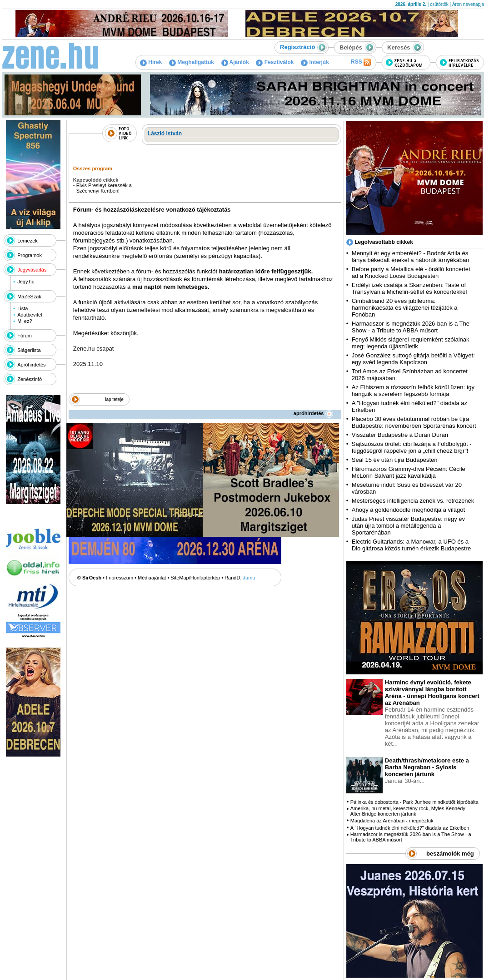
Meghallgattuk (192, 62)
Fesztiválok (275, 62)
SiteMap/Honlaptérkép (195, 578)
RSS (361, 62)
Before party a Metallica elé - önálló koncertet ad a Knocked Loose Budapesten (411, 272)
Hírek (151, 62)
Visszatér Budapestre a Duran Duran (400, 435)
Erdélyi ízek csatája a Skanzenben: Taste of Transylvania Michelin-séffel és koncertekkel (409, 288)
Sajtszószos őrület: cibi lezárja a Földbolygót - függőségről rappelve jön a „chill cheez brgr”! (412, 447)
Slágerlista (29, 350)
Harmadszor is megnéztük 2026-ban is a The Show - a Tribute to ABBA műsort (411, 327)
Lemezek (27, 241)
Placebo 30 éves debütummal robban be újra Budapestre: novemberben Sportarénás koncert (414, 422)
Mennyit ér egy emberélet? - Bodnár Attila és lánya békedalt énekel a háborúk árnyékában (411, 257)
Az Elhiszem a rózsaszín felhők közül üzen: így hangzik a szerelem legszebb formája (413, 391)
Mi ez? (25, 321)
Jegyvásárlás (32, 270)
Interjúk (315, 62)
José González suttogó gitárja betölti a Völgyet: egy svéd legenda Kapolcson (413, 359)
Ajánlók (235, 62)
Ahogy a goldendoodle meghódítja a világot (408, 510)
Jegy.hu (26, 282)
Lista (22, 308)
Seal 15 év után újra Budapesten (396, 460)
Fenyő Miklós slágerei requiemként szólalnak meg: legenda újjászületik (411, 343)
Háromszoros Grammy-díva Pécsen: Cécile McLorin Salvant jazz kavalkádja (409, 472)
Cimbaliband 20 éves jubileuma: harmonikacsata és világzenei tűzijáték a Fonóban (405, 308)
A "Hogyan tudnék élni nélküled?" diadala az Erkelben (410, 828)
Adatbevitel (30, 315)
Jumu (249, 578)
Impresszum (120, 578)
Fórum (25, 336)
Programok (30, 255)
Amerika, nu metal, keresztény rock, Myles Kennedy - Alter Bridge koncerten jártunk (409, 811)
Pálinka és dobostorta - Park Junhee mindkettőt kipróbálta (414, 802)
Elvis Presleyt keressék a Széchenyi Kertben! (104, 188)
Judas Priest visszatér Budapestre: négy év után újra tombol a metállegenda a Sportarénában (408, 526)
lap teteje (114, 399)
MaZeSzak (29, 297)
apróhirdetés (313, 413)
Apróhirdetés (31, 365)
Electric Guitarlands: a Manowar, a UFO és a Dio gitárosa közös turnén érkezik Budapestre (411, 545)
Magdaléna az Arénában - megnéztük (392, 821)
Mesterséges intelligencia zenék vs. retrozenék (413, 501)
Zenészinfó (30, 379)
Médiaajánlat (152, 578)
